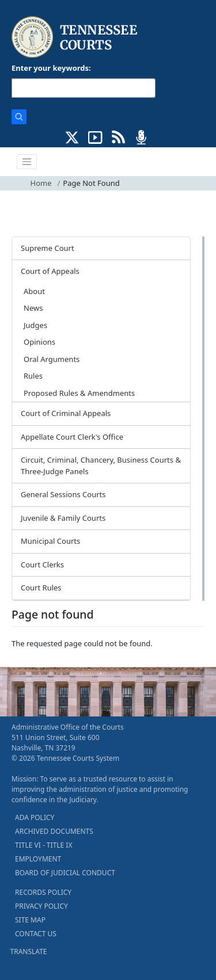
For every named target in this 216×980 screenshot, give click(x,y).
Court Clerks (42, 565)
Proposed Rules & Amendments (79, 393)
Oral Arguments (52, 359)
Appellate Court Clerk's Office (72, 437)
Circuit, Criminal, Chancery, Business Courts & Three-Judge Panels (101, 466)
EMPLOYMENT (38, 859)
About (34, 291)
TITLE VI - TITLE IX (43, 845)
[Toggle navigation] (27, 162)
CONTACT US (36, 934)
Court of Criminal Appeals (66, 413)
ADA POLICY (35, 817)
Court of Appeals (50, 271)
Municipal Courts (50, 541)
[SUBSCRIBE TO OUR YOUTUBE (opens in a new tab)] (95, 136)
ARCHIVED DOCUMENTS (54, 831)
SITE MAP (30, 920)
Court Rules (41, 588)
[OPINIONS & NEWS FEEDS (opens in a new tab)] (118, 136)
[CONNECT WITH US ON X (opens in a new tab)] (72, 136)
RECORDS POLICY (43, 892)
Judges (35, 325)
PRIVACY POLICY (41, 906)
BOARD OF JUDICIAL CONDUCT (65, 873)
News (33, 308)
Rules (33, 376)
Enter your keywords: (51, 68)
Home (41, 183)
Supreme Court (48, 248)
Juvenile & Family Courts (63, 518)
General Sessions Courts (63, 494)
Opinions (39, 342)
